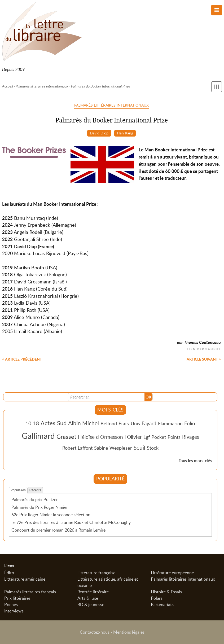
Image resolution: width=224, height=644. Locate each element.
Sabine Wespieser (113, 448)
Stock (153, 448)
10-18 (32, 424)
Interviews (14, 611)
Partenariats (162, 605)
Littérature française (96, 573)
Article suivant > (204, 359)
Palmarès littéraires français (30, 592)
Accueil (8, 86)
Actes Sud (54, 423)
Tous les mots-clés (195, 461)
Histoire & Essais (166, 592)
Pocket (159, 437)
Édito (9, 573)
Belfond (109, 424)
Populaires (18, 491)
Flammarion (170, 424)
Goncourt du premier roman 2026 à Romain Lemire (58, 531)
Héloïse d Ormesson (100, 437)
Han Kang (125, 133)
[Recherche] (106, 397)
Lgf (147, 437)
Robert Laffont (77, 448)
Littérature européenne (172, 573)
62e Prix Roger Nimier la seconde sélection (51, 515)
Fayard (149, 424)
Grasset (66, 437)
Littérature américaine (25, 579)
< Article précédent (22, 359)
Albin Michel (84, 424)
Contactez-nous (95, 632)
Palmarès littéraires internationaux (42, 86)
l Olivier (133, 437)
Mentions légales (129, 632)
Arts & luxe (88, 598)
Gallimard (38, 436)
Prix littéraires (17, 598)
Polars (157, 598)
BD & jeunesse (91, 605)
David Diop (99, 133)
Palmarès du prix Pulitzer (35, 500)
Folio (190, 424)
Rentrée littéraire (93, 592)
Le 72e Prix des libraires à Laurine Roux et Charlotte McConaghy (71, 523)
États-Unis (129, 424)
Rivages (191, 437)
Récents (35, 491)
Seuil (139, 448)
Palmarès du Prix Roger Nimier (40, 507)
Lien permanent (204, 349)
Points (174, 437)
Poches (11, 605)
